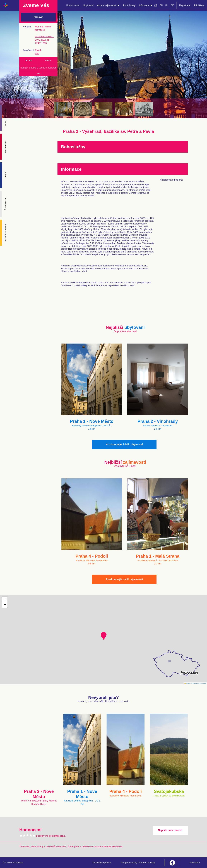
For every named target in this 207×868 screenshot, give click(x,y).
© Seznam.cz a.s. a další (199, 683)
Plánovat (38, 17)
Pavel (38, 50)
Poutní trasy (129, 5)
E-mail (29, 61)
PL (167, 5)
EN (161, 5)
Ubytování (88, 5)
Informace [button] (146, 5)
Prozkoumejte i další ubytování (124, 444)
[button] (104, 636)
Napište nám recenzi (170, 830)
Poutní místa (73, 5)
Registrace (185, 5)
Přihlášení (199, 5)
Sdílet (48, 61)
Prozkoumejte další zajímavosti (124, 579)
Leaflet (187, 683)
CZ (156, 5)
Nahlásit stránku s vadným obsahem (38, 68)
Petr (37, 54)
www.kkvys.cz (42, 40)
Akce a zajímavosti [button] (108, 5)
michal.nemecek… (44, 36)
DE (172, 5)
